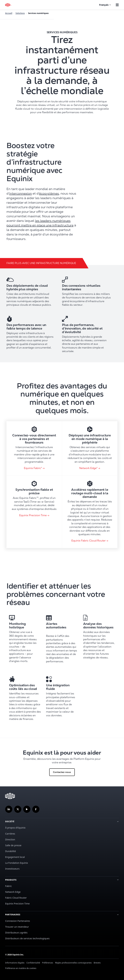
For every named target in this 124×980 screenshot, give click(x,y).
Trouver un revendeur (17, 927)
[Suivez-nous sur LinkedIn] (9, 809)
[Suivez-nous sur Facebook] (36, 809)
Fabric (8, 886)
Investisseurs (12, 869)
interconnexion (21, 193)
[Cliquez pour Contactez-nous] (62, 762)
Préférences (48, 963)
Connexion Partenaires (18, 921)
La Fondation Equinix (17, 863)
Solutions (20, 13)
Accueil (9, 13)
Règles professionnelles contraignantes (73, 963)
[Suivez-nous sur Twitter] (18, 809)
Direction (10, 839)
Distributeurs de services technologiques (27, 938)
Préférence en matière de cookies (21, 968)
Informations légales (15, 963)
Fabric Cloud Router (16, 898)
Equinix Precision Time (17, 904)
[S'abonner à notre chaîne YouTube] (27, 809)
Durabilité (10, 851)
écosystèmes (49, 193)
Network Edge (13, 892)
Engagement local (15, 857)
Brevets (97, 963)
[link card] (34, 448)
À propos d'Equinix (15, 828)
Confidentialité (33, 963)
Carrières (10, 834)
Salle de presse (13, 845)
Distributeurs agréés (16, 933)
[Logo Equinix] (8, 5)
